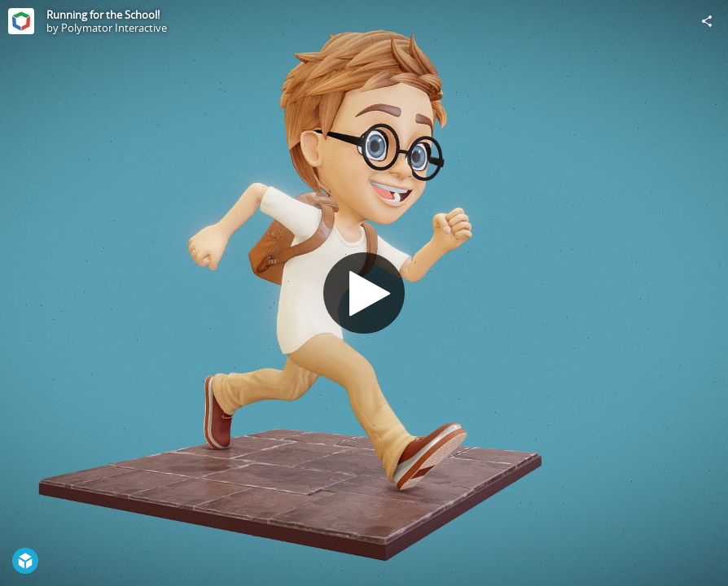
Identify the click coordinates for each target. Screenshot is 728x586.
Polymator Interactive (114, 28)
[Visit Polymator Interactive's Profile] (21, 21)
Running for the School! (103, 15)
